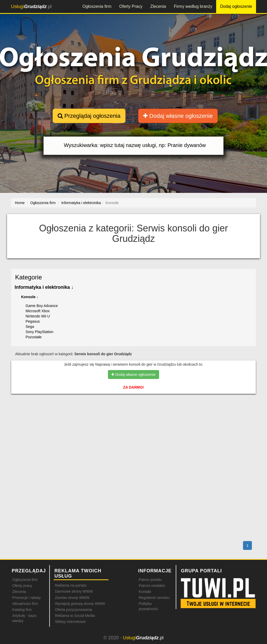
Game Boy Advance (42, 306)
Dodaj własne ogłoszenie (178, 116)
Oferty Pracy (131, 6)
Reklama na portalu (71, 585)
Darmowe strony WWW (74, 591)
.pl (31, 7)
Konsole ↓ (30, 297)
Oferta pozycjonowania (74, 610)
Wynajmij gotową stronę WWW (80, 604)
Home (20, 203)
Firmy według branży (193, 6)
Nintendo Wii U (38, 316)
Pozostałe (34, 337)
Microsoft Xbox (38, 311)
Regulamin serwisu (154, 598)
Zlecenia (158, 6)
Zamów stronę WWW (72, 598)
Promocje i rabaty (26, 598)
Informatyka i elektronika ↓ (44, 287)
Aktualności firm (25, 604)
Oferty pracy (22, 586)
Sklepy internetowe (70, 622)
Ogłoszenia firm (97, 6)
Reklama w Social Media (75, 616)
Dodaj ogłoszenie (236, 6)
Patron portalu (150, 580)
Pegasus (33, 321)
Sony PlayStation (40, 332)
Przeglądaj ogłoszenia (89, 116)
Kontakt (145, 592)
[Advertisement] (133, 421)
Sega (30, 327)
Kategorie (29, 277)
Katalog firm (22, 610)
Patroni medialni (152, 586)
